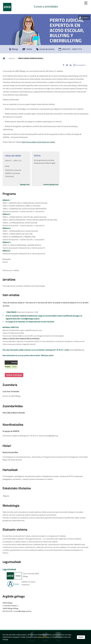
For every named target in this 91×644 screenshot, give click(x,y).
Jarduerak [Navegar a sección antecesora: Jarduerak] (12, 58)
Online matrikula (14, 375)
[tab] (45, 7)
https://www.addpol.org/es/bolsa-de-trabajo (38, 142)
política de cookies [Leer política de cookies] (43, 637)
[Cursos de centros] (45, 50)
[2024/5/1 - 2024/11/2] (70, 50)
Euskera (85, 18)
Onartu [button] (81, 637)
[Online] (27, 50)
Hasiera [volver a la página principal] (4, 58)
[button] (64, 65)
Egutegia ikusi (25, 184)
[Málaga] (14, 50)
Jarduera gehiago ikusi (51, 184)
